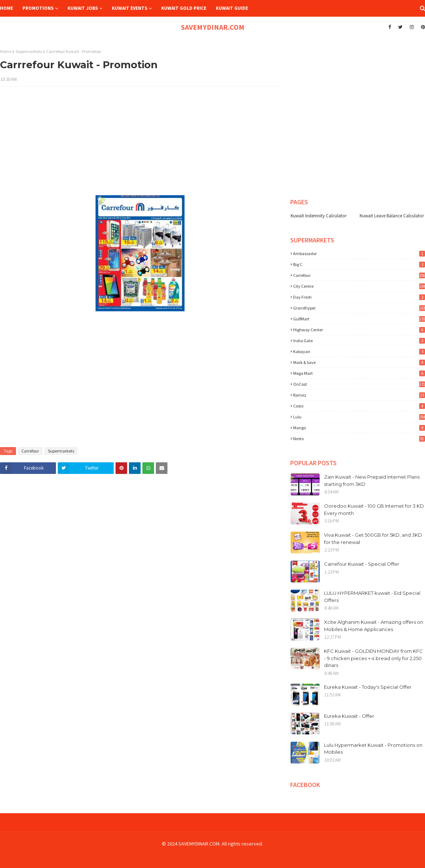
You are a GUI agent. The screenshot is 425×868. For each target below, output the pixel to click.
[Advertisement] (140, 144)
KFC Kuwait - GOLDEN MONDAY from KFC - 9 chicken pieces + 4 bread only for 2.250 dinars (373, 658)
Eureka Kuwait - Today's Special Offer (368, 687)
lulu (359, 417)
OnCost (359, 384)
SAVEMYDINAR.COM (213, 27)
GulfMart (359, 319)
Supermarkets (29, 51)
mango (359, 428)
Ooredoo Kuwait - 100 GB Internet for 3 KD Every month (374, 509)
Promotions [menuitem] (38, 8)
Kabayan (359, 351)
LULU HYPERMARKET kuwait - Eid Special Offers (372, 597)
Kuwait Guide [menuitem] (232, 8)
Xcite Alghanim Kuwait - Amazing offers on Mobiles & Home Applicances (374, 626)
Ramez (359, 395)
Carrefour (30, 451)
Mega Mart (359, 373)
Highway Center (359, 330)
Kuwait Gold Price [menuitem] (184, 8)
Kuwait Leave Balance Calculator (392, 216)
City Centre (359, 286)
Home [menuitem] (7, 8)
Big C (359, 264)
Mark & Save (359, 362)
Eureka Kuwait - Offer (349, 716)
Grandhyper (359, 308)
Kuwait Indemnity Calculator (319, 216)
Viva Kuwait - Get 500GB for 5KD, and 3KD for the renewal (373, 539)
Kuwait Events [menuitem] (130, 8)
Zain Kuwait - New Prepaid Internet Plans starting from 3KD (372, 480)
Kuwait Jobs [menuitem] (83, 8)
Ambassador (359, 253)
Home (6, 51)
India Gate (359, 341)
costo (359, 406)
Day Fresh (359, 297)
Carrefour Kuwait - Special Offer (362, 564)
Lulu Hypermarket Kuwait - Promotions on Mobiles (373, 749)
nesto (359, 439)
